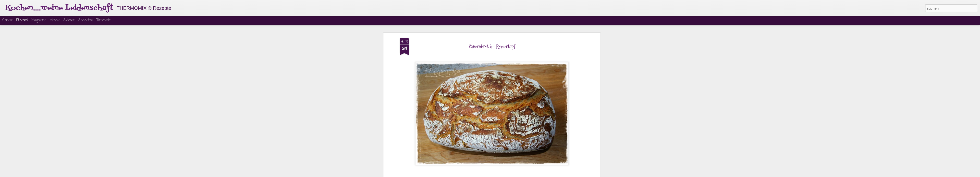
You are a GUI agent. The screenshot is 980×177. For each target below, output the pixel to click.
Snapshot (86, 20)
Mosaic (55, 20)
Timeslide (104, 20)
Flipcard (22, 20)
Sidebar (69, 20)
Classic (7, 20)
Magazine (39, 20)
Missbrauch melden (527, 174)
